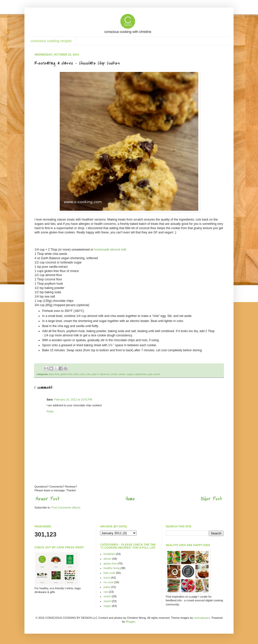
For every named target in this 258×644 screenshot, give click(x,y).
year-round (154, 374)
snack (114, 374)
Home (130, 499)
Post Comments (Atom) (66, 507)
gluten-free (67, 374)
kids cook (79, 374)
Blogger (130, 622)
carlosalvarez (202, 618)
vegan (130, 374)
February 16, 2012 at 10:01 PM (73, 399)
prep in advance (101, 374)
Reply (50, 411)
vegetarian (141, 374)
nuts (88, 374)
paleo (107, 587)
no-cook (108, 582)
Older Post (212, 499)
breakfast (109, 554)
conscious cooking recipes (51, 41)
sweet (122, 374)
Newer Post (48, 499)
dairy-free (54, 374)
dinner (107, 559)
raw (106, 592)
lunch (107, 578)
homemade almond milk (110, 250)
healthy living (112, 568)
